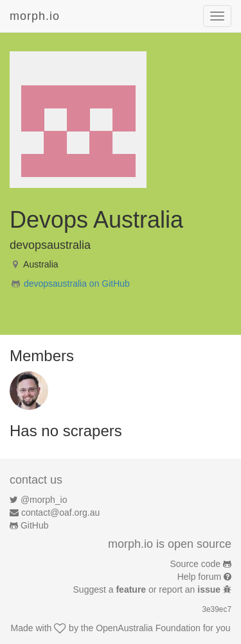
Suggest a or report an (148, 589)
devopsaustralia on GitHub (77, 284)
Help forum (199, 577)
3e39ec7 (217, 609)
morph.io (35, 16)
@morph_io (44, 500)
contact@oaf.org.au (60, 513)
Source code (196, 564)
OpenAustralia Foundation (148, 628)
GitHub (35, 525)
